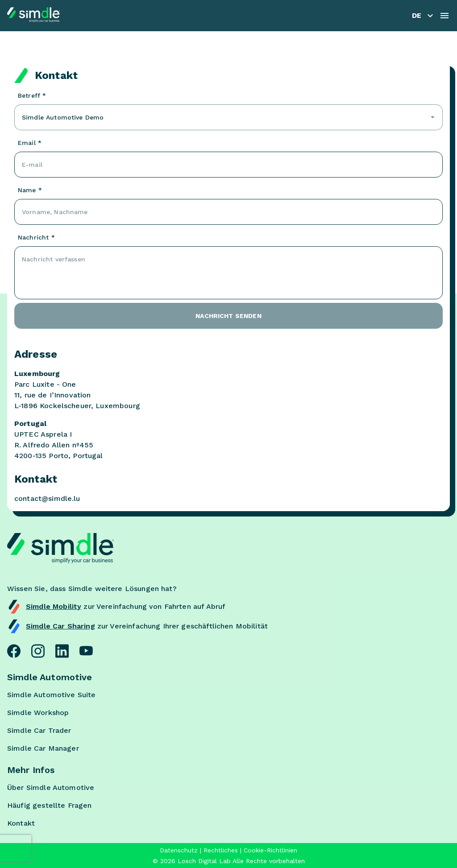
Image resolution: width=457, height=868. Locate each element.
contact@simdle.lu (47, 498)
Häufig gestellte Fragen (49, 805)
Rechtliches (221, 850)
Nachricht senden (228, 316)
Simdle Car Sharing (60, 626)
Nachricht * (36, 237)
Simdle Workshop (38, 713)
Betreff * (32, 95)
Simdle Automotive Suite (51, 695)
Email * (30, 143)
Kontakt (21, 823)
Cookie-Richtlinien (270, 850)
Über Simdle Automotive (51, 787)
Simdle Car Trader (39, 730)
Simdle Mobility (54, 606)
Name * (30, 190)
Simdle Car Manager (43, 748)
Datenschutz (179, 850)
